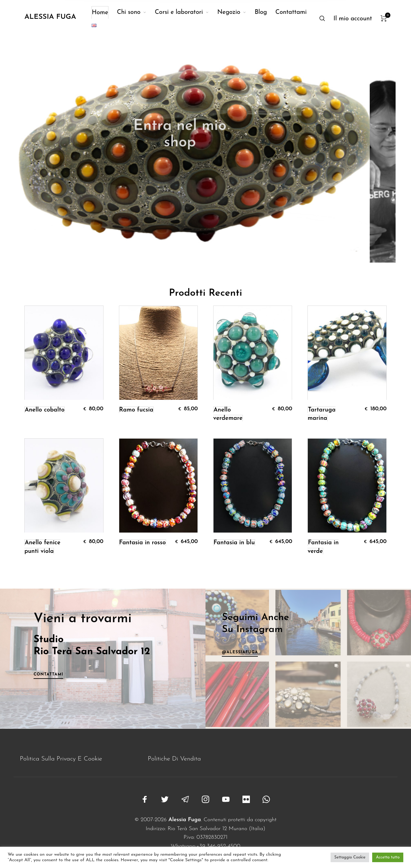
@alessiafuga (240, 652)
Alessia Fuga (50, 17)
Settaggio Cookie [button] (350, 857)
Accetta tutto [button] (388, 857)
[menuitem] (104, 12)
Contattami (49, 674)
